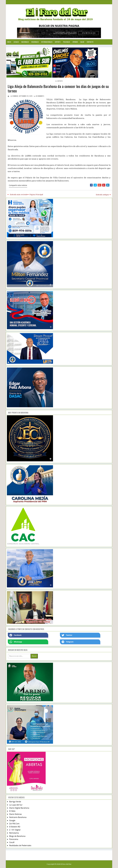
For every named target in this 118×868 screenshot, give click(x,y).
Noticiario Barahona (18, 817)
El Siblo (12, 811)
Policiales (67, 42)
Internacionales (47, 42)
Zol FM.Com (14, 824)
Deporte (58, 42)
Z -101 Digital (15, 830)
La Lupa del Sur (16, 805)
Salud (82, 42)
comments (40, 96)
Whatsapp (16, 642)
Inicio (9, 42)
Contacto (90, 42)
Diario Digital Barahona (19, 808)
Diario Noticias (15, 814)
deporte (60, 81)
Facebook (16, 635)
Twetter (67, 635)
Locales (16, 42)
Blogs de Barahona (17, 836)
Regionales (35, 42)
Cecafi (12, 842)
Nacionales (25, 42)
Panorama (14, 839)
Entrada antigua (102, 195)
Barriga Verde (15, 802)
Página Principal (36, 195)
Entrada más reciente (19, 195)
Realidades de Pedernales (20, 845)
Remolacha (14, 833)
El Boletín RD (15, 827)
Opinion (75, 42)
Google (12, 820)
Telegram (68, 642)
